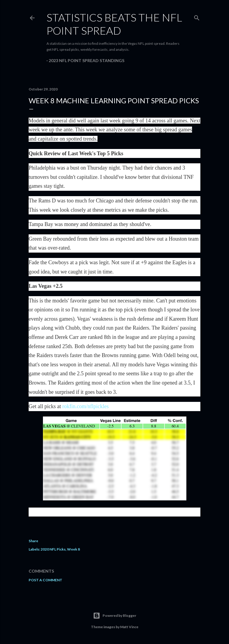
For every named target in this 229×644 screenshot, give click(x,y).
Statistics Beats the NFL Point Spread (114, 24)
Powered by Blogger (115, 616)
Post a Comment (45, 580)
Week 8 (74, 549)
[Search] (197, 17)
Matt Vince (129, 627)
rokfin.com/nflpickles (85, 406)
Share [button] (33, 541)
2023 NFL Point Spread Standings (86, 60)
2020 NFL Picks (53, 549)
